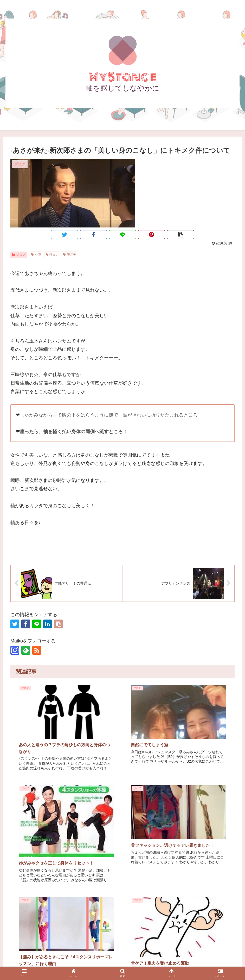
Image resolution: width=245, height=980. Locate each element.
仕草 (36, 255)
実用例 (70, 255)
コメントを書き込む (123, 906)
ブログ (19, 255)
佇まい (52, 255)
